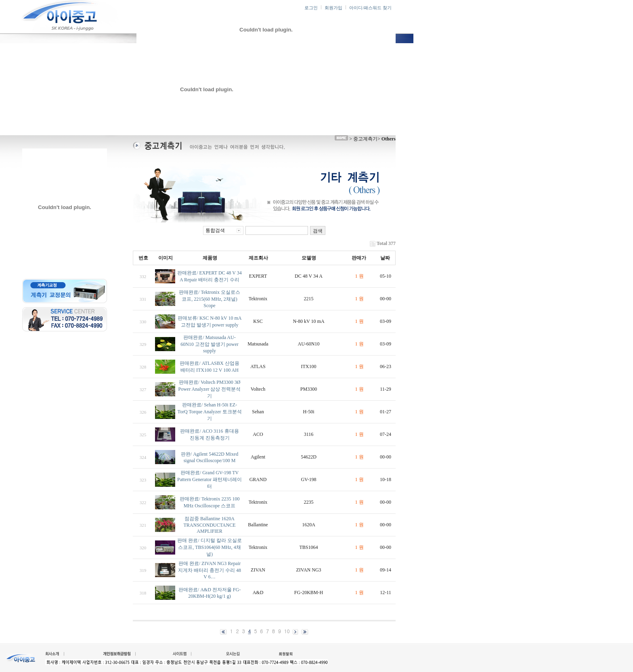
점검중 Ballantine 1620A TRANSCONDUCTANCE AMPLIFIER (209, 525)
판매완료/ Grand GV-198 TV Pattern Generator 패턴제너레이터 (210, 479)
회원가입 (333, 8)
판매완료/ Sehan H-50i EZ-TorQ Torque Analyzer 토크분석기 (209, 412)
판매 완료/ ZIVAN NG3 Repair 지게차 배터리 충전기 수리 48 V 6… (210, 570)
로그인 (311, 8)
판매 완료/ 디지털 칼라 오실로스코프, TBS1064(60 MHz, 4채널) (209, 547)
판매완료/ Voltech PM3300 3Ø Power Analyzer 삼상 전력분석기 (210, 389)
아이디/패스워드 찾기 (370, 8)
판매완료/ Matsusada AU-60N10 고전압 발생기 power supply (210, 344)
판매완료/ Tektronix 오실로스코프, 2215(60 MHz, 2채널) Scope (210, 299)
